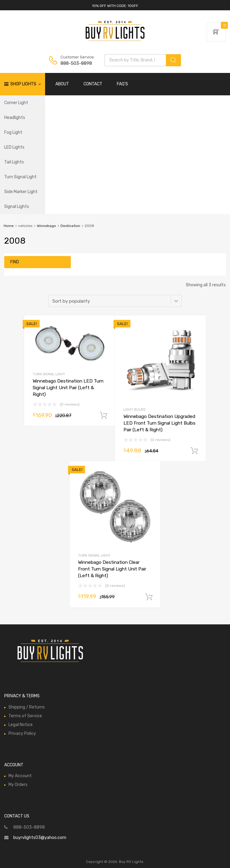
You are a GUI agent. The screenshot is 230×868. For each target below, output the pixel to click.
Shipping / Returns (27, 707)
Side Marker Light (21, 192)
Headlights (15, 118)
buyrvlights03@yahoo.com (40, 838)
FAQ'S (122, 84)
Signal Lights (17, 207)
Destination (70, 226)
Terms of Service (25, 716)
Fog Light (13, 132)
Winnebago (46, 226)
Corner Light (16, 103)
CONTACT (93, 84)
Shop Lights (26, 84)
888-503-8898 (75, 63)
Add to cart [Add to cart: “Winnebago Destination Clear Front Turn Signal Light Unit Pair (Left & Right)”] (149, 597)
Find (15, 262)
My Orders (18, 785)
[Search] (173, 60)
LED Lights (14, 147)
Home (9, 226)
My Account (20, 776)
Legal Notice (21, 725)
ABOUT (62, 84)
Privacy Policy (22, 733)
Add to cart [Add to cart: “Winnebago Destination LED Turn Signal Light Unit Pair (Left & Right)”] (103, 416)
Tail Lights (14, 162)
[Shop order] (115, 301)
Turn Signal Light (20, 177)
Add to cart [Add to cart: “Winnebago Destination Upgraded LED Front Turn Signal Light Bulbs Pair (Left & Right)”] (194, 451)
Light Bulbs (134, 410)
